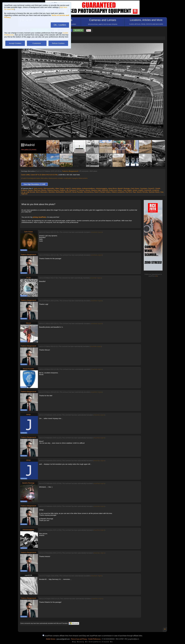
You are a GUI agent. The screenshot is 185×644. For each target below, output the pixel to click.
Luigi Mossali (30, 192)
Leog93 (140, 190)
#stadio (61, 178)
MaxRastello (60, 192)
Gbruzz (88, 190)
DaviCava (37, 190)
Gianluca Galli (96, 190)
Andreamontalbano (88, 188)
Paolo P (97, 192)
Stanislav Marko (154, 192)
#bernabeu (44, 178)
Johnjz (135, 190)
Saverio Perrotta (142, 192)
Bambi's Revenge (124, 188)
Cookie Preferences (94, 639)
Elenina (44, 190)
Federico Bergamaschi (70, 171)
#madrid (24, 178)
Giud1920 (105, 190)
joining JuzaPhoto (39, 217)
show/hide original (97, 232)
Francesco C (73, 190)
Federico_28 (64, 190)
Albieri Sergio (60, 188)
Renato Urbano (105, 192)
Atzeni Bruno (112, 188)
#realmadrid (68, 178)
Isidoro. (120, 190)
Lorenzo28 (147, 190)
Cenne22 (151, 188)
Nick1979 (68, 192)
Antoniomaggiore (101, 188)
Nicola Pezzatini (78, 192)
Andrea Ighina (76, 188)
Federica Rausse (53, 190)
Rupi (134, 192)
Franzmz (81, 190)
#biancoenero (53, 178)
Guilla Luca (113, 190)
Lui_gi (23, 192)
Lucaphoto (155, 190)
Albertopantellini (49, 188)
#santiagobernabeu (34, 178)
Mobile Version (51, 639)
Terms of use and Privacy (79, 639)
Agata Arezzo (38, 188)
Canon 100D (25, 175)
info (156, 276)
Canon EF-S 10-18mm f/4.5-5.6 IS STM (44, 175)
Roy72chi (128, 192)
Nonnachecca (89, 192)
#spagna (75, 178)
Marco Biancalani (42, 192)
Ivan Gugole (128, 190)
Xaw (162, 192)
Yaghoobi (24, 194)
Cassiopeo (144, 188)
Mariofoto (52, 192)
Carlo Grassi (135, 188)
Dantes (30, 190)
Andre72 (68, 188)
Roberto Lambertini (118, 192)
